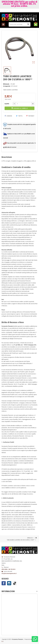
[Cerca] (20, 24)
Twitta (19, 116)
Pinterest (30, 116)
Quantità (7, 104)
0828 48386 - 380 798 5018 (8, 569)
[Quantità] (24, 104)
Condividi (8, 116)
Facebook (4, 583)
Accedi (34, 11)
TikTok (15, 583)
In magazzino (7, 86)
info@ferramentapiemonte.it (9, 573)
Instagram (9, 583)
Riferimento (6, 84)
